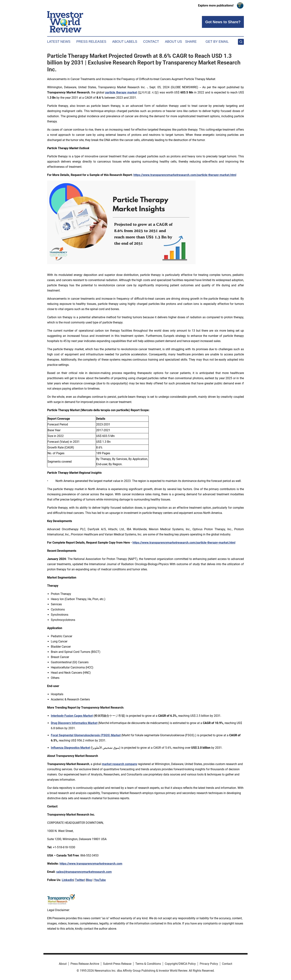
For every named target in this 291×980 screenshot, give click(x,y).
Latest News (59, 42)
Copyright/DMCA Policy (180, 964)
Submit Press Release (117, 964)
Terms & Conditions (148, 964)
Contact (151, 42)
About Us (174, 42)
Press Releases (91, 42)
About (63, 964)
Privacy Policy (209, 964)
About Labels (125, 42)
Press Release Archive (85, 964)
